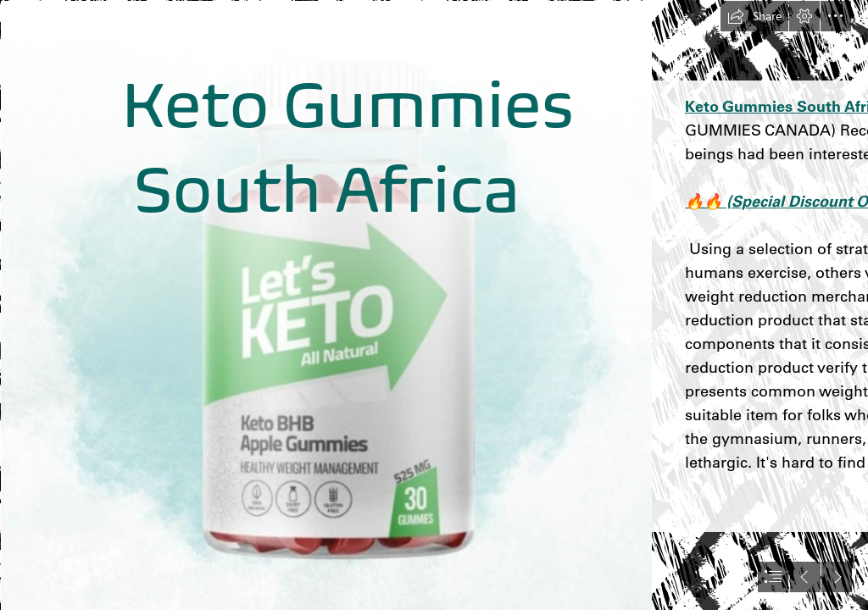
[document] (434, 305)
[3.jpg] (325, 305)
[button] (754, 16)
